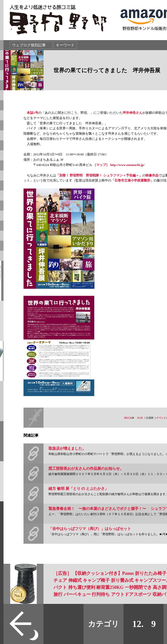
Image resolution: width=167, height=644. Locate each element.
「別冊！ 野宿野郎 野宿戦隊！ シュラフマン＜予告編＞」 (99, 175)
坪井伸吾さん (132, 113)
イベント (161, 418)
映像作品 (152, 175)
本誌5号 (32, 113)
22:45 (140, 418)
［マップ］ (101, 165)
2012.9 (127, 418)
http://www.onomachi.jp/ (127, 165)
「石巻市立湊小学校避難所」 (132, 180)
